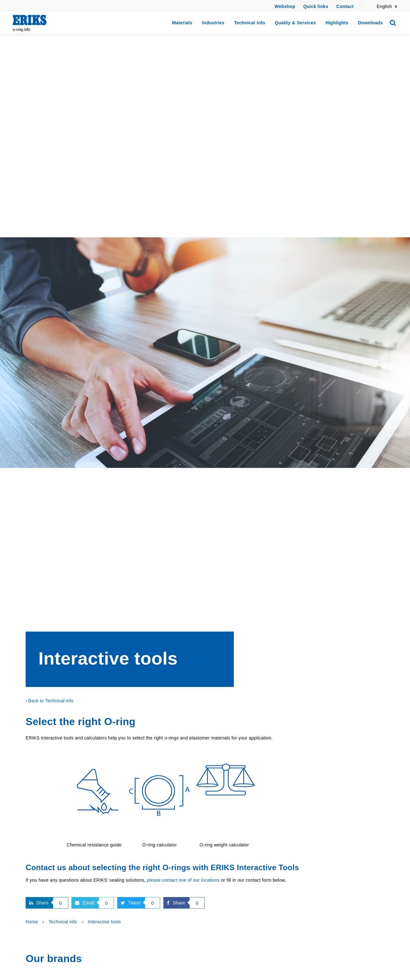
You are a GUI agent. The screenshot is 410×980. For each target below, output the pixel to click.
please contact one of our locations (183, 880)
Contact (345, 6)
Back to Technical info (51, 701)
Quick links (316, 6)
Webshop (285, 6)
